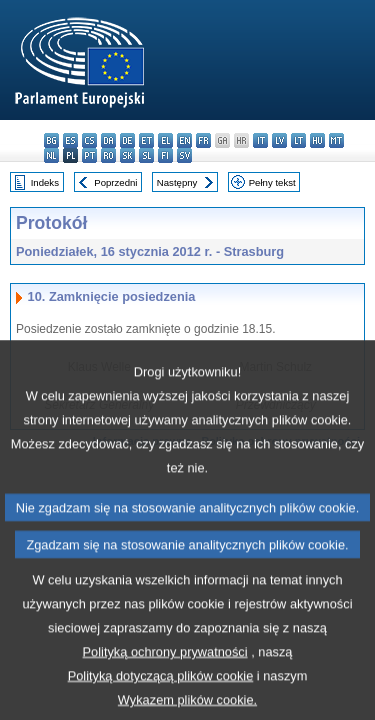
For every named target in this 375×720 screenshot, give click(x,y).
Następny (177, 182)
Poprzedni (115, 182)
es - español (70, 140)
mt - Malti (336, 140)
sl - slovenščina (146, 155)
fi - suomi (165, 155)
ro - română (108, 155)
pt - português (89, 155)
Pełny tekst (272, 182)
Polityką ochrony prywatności (165, 681)
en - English (184, 140)
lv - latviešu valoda (279, 140)
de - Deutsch (127, 140)
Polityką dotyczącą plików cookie (161, 705)
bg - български (51, 140)
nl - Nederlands (51, 155)
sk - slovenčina (127, 155)
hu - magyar (317, 140)
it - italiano (260, 140)
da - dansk (108, 140)
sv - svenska (184, 155)
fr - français (203, 140)
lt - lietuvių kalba (298, 140)
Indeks (45, 182)
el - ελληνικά (165, 140)
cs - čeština (89, 140)
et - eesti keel (146, 140)
